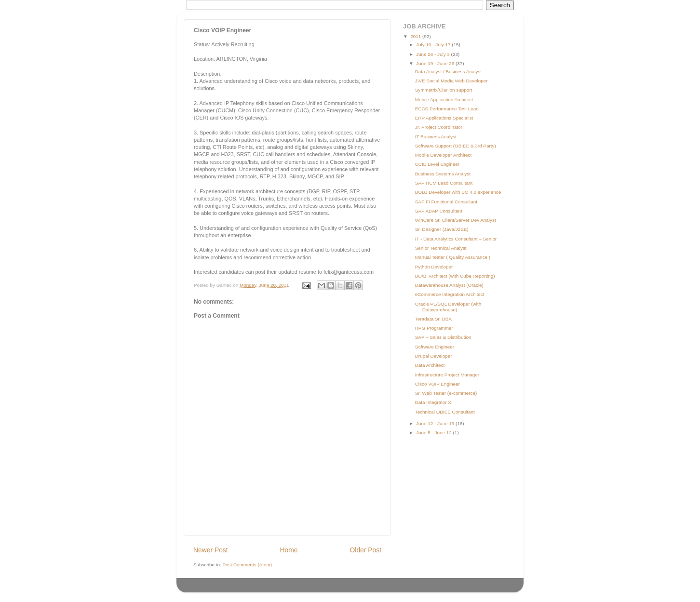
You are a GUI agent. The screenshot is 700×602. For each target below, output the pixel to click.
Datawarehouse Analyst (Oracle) (449, 285)
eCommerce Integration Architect (450, 294)
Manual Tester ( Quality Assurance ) (453, 257)
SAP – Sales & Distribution (443, 337)
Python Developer (434, 267)
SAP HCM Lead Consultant (444, 183)
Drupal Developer (434, 356)
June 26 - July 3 (433, 54)
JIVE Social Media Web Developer (451, 81)
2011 (416, 36)
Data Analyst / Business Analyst (448, 72)
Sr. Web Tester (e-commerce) (446, 393)
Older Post (366, 550)
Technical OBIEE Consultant (445, 412)
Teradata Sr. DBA (433, 319)
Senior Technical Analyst (441, 248)
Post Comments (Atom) (247, 565)
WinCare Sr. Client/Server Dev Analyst (456, 220)
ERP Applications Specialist (444, 118)
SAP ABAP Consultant (439, 211)
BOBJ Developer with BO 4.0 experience (458, 192)
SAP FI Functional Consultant (446, 202)
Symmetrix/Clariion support (444, 90)
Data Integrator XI (434, 402)
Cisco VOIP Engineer (437, 384)
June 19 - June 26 (436, 63)
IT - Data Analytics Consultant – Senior (456, 239)
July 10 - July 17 (434, 45)
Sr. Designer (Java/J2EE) (442, 229)
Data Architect (430, 365)
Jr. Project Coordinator (439, 127)
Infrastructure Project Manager (447, 375)
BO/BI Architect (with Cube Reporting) (455, 276)
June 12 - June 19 (436, 423)
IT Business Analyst (436, 137)
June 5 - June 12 (434, 433)
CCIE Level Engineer (437, 164)
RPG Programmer (434, 328)
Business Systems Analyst (443, 174)
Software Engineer (435, 347)
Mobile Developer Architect (443, 155)
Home (289, 550)
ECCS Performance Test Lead (447, 109)
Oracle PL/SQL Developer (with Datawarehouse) (448, 307)
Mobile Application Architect (444, 100)
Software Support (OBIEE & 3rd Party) (456, 146)
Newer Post (211, 550)
